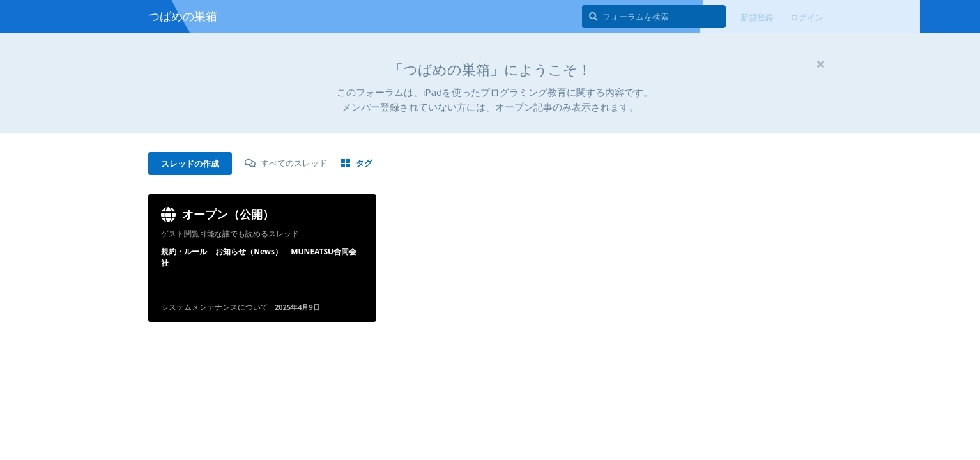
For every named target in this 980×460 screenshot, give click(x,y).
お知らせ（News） (249, 251)
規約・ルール (184, 251)
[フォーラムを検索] (654, 17)
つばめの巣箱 (183, 16)
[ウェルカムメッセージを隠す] (820, 64)
